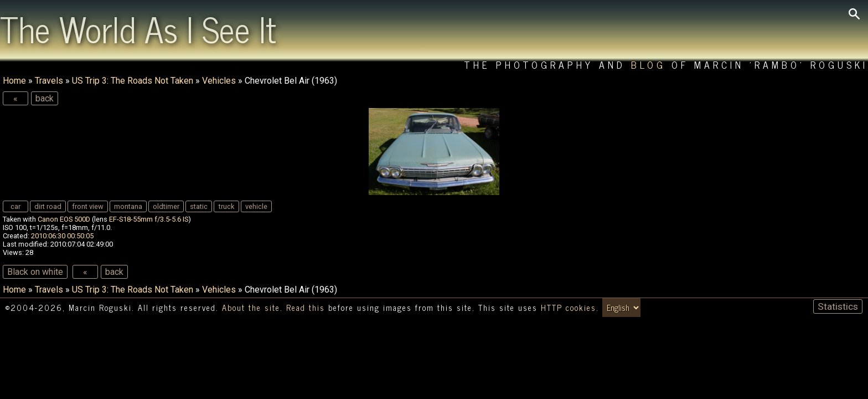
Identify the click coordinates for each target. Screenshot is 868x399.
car (15, 206)
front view (88, 206)
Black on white (35, 272)
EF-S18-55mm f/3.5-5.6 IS (149, 219)
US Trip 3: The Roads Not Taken (133, 81)
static (199, 206)
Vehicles (219, 81)
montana (128, 206)
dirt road (48, 206)
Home (14, 81)
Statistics (838, 306)
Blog (649, 65)
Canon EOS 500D (64, 219)
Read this (306, 308)
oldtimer (166, 206)
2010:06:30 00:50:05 (62, 236)
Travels (49, 81)
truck (226, 206)
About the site (251, 308)
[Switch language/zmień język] (621, 308)
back (45, 98)
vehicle (256, 206)
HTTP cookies (569, 308)
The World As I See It (138, 28)
